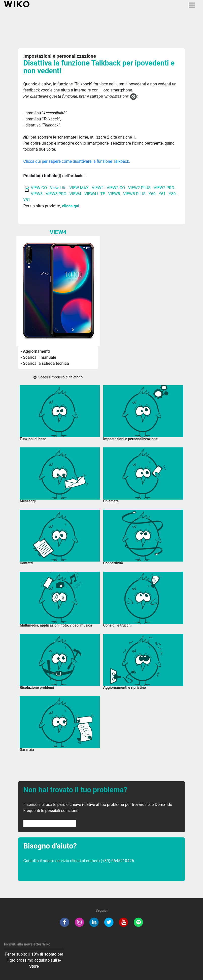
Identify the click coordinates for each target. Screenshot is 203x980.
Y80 (172, 194)
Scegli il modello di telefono (58, 377)
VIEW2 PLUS (139, 188)
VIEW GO (39, 188)
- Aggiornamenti (35, 351)
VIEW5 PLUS (134, 194)
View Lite (58, 188)
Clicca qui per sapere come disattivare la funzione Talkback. (77, 161)
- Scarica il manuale (38, 357)
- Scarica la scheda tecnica (45, 363)
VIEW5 (115, 194)
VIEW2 (98, 188)
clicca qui (71, 206)
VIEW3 (37, 194)
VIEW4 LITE (95, 194)
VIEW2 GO (116, 188)
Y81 (27, 200)
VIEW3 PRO (56, 194)
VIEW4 (75, 194)
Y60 (152, 194)
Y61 (162, 194)
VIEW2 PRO (164, 188)
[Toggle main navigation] (192, 5)
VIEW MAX (79, 188)
